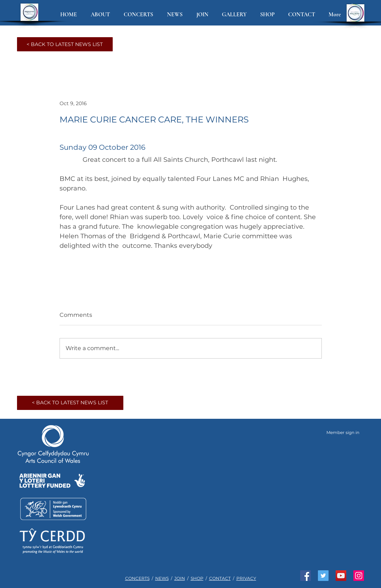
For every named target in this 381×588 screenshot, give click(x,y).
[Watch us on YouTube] (341, 576)
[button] (102, 15)
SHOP (197, 578)
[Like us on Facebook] (306, 576)
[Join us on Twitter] (323, 576)
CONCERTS (137, 578)
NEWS (162, 578)
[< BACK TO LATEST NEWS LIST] (65, 44)
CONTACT (220, 578)
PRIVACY (246, 578)
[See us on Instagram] (359, 576)
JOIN (180, 578)
